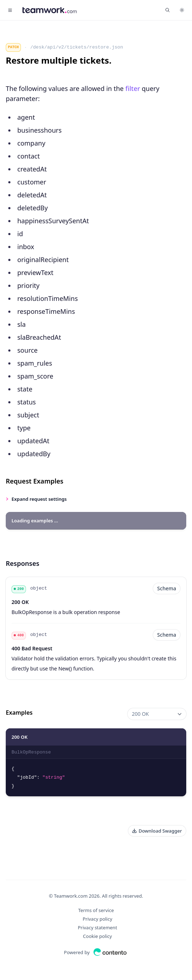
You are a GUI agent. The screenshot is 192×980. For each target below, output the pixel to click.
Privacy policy (97, 919)
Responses (23, 563)
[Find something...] (168, 10)
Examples (19, 713)
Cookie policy (97, 936)
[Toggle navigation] (10, 10)
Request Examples (35, 481)
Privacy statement (97, 928)
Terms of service (96, 910)
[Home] (50, 10)
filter (133, 88)
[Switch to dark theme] (182, 10)
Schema (167, 588)
